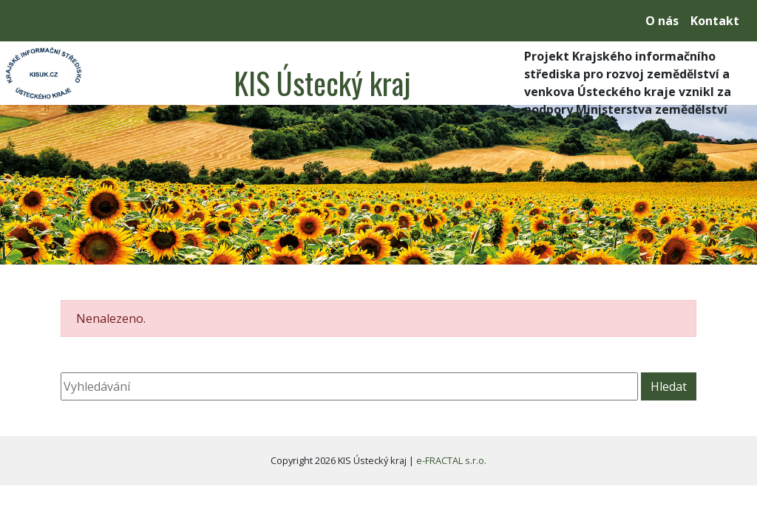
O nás (662, 21)
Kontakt (715, 21)
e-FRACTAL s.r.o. (451, 460)
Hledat (669, 386)
